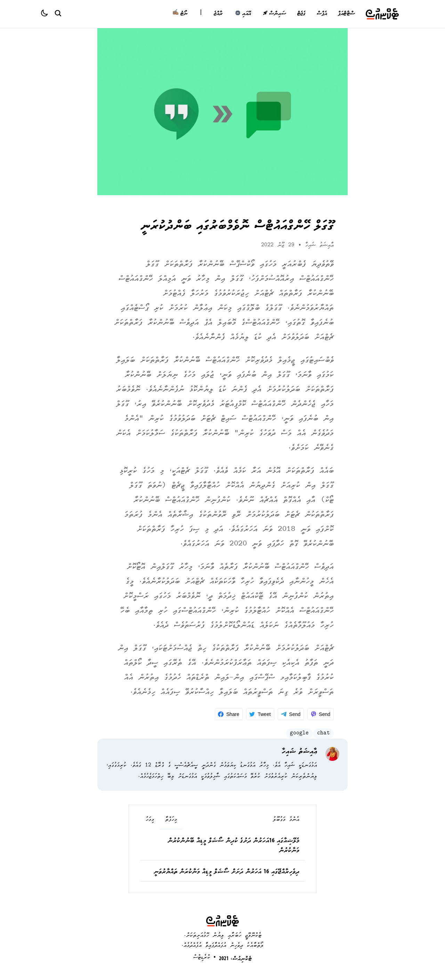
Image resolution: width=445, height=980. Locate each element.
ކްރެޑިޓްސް (202, 958)
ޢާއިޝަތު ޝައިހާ (319, 245)
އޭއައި (243, 14)
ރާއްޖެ (218, 14)
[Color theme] (47, 14)
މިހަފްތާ (171, 820)
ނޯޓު (180, 14)
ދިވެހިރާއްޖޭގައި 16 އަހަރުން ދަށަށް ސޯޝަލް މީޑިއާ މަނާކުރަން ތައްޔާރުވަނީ (226, 872)
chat (323, 734)
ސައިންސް (274, 14)
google (299, 734)
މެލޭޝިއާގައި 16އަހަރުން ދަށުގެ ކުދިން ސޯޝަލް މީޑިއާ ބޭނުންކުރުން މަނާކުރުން (233, 846)
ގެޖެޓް (301, 14)
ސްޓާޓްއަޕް (346, 14)
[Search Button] (58, 13)
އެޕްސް (322, 14)
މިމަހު (150, 820)
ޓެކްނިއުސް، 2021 (235, 959)
